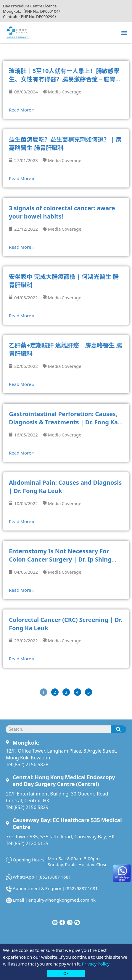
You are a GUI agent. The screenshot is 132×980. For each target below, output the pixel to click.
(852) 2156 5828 (31, 764)
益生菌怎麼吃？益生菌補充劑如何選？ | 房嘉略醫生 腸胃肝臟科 (65, 143)
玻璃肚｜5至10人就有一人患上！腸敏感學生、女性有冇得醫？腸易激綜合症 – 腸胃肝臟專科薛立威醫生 (65, 79)
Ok (66, 973)
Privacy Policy (96, 964)
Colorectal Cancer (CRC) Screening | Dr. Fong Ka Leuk (66, 624)
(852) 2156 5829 (31, 807)
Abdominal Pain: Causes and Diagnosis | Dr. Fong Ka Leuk (65, 486)
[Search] (118, 729)
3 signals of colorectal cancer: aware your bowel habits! (62, 212)
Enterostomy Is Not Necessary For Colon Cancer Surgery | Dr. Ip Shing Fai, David (60, 559)
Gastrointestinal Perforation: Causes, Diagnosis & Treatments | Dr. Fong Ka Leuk (63, 422)
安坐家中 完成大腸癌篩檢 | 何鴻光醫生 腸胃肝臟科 (64, 280)
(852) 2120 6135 (31, 843)
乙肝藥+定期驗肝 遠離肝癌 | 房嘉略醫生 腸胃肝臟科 (65, 349)
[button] (124, 32)
